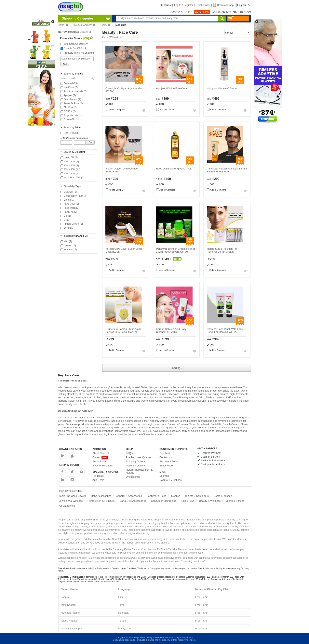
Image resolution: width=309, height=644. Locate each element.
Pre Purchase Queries (139, 457)
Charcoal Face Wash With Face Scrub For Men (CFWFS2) (225, 330)
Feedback (165, 453)
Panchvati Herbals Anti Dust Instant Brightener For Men (227, 170)
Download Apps (70, 449)
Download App (223, 5)
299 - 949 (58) (70, 133)
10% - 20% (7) (70, 162)
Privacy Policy (186, 637)
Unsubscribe (133, 477)
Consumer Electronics (163, 501)
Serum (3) (67, 228)
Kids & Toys (188, 501)
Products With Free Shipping (77, 53)
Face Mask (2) (70, 204)
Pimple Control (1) (72, 224)
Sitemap (164, 476)
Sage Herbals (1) (71, 115)
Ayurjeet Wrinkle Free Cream (173, 88)
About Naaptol (101, 453)
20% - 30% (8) (70, 166)
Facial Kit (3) (69, 212)
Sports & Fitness (235, 501)
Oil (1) (65, 220)
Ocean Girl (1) (70, 119)
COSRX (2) (68, 111)
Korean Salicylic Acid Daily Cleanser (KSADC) (171, 330)
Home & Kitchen (223, 496)
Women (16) (69, 249)
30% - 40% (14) (70, 169)
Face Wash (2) (70, 208)
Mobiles (176, 496)
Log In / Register (184, 5)
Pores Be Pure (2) (72, 103)
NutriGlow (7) (69, 87)
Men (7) (66, 241)
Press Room (100, 461)
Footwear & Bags (156, 496)
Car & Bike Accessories (133, 501)
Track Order (203, 5)
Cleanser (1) (69, 192)
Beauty (105, 25)
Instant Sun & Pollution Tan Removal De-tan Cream (222, 250)
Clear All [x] (85, 32)
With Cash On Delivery (74, 44)
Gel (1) (66, 216)
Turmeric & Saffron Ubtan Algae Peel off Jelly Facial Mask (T (123, 330)
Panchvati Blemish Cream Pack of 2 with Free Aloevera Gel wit (175, 250)
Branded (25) (69, 83)
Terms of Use (171, 637)
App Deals (98, 480)
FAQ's (129, 453)
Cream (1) (67, 200)
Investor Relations (103, 466)
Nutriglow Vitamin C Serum (222, 88)
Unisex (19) (68, 246)
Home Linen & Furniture (101, 501)
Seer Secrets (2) (71, 99)
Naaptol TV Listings (171, 480)
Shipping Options (136, 461)
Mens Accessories (101, 496)
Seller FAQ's (167, 466)
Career (100, 457)
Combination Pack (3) (74, 196)
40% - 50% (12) (70, 174)
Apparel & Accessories (129, 496)
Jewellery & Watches (71, 501)
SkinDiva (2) (69, 107)
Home (63, 25)
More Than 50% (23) (73, 178)
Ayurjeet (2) (68, 95)
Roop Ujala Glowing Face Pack (174, 169)
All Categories (67, 506)
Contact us (166, 457)
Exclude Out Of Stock (73, 48)
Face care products (77, 424)
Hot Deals (98, 476)
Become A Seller (169, 461)
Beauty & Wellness (84, 25)
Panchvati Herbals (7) (74, 91)
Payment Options (136, 466)
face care (156, 434)
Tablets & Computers (197, 496)
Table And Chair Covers (72, 496)
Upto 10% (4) (69, 157)
